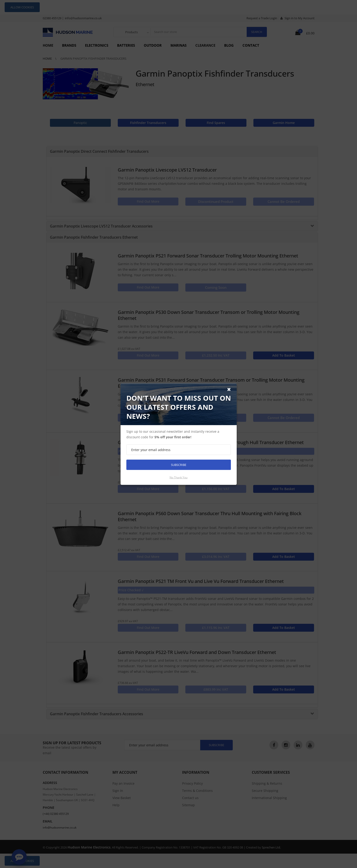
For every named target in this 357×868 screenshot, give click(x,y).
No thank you (178, 477)
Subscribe (179, 465)
